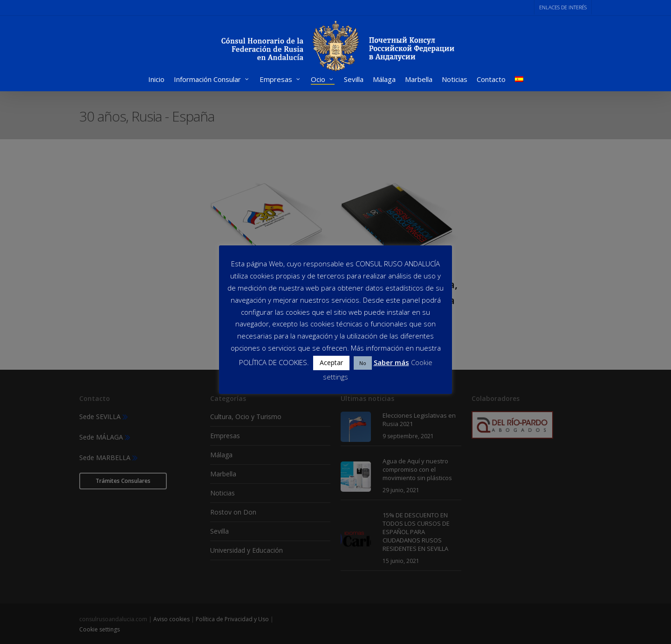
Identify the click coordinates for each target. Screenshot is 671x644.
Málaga (384, 80)
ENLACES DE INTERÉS (563, 7)
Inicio (156, 80)
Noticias (455, 80)
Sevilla (354, 80)
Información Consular (212, 80)
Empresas (280, 80)
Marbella (419, 80)
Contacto (491, 80)
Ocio (322, 80)
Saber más (391, 362)
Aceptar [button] (331, 363)
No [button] (363, 363)
